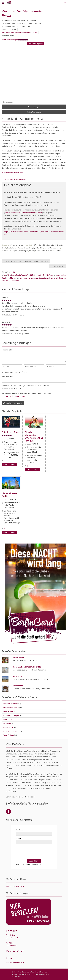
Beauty (49, 243)
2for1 (41, 243)
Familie (20, 246)
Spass (21, 249)
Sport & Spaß (8, 733)
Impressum (44, 969)
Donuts (60, 243)
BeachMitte (17, 674)
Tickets (38, 249)
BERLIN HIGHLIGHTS (11, 705)
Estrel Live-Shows (11, 430)
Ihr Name (19, 828)
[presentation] (34, 850)
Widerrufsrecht (17, 972)
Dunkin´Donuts (9, 717)
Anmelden (34, 858)
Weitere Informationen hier (12, 171)
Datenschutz (29, 972)
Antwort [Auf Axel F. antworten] (22, 313)
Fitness (26, 246)
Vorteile (49, 249)
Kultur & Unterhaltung (18, 243)
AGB (36, 972)
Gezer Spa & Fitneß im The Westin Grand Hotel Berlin (26, 259)
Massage (53, 246)
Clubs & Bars (8, 709)
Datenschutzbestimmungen (14, 394)
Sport (26, 249)
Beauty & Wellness (11, 701)
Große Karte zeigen (34, 110)
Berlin (54, 243)
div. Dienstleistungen (11, 713)
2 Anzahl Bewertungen (10, 40)
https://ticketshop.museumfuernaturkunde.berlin (23, 211)
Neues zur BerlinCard (16, 884)
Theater (32, 249)
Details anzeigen (9, 462)
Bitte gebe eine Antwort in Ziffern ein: (15, 370)
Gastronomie (8, 725)
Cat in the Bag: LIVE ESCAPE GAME (27, 664)
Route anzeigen (34, 106)
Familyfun (7, 721)
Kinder (46, 246)
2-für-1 (36, 243)
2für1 (45, 243)
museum (5, 249)
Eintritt (4, 246)
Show (11, 249)
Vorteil (43, 249)
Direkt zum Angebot (35, 44)
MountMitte (18, 683)
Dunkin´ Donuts (58, 264)
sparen (16, 249)
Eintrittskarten (12, 246)
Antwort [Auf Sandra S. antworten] (26, 332)
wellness (59, 249)
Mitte (59, 246)
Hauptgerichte (34, 246)
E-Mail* (19, 836)
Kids (42, 246)
